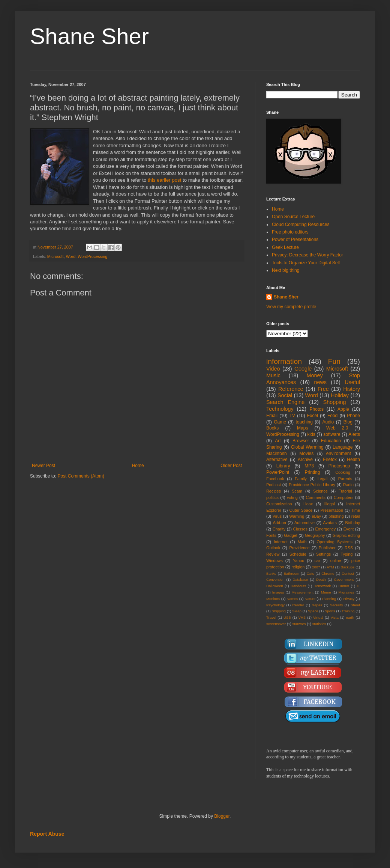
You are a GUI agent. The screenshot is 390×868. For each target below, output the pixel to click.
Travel (271, 617)
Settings (323, 554)
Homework (322, 586)
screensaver (276, 624)
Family (301, 479)
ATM (330, 567)
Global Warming (307, 447)
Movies (306, 454)
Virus (277, 516)
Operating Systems (334, 542)
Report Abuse (47, 834)
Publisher (327, 548)
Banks (271, 573)
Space (313, 611)
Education (331, 441)
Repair (317, 605)
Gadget (290, 535)
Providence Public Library (312, 485)
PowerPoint (278, 472)
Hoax (308, 504)
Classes (300, 529)
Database (300, 579)
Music (273, 375)
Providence (299, 548)
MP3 (309, 466)
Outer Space (301, 510)
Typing (346, 554)
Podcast (274, 485)
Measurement (302, 592)
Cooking (343, 472)
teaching (304, 422)
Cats (310, 573)
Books (272, 428)
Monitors (273, 599)
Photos (317, 409)
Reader (298, 605)
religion (298, 567)
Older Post (231, 466)
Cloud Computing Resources (301, 225)
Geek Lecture (285, 247)
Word (71, 256)
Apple (343, 409)
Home (138, 466)
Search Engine (285, 402)
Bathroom (291, 573)
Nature (310, 599)
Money (314, 375)
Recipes (274, 491)
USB (287, 617)
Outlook (273, 548)
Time (355, 510)
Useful (352, 382)
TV (292, 416)
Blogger (222, 816)
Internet (281, 542)
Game (280, 422)
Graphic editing (346, 535)
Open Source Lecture (293, 217)
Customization (279, 504)
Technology (280, 409)
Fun (334, 361)
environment (339, 454)
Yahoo (298, 561)
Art (278, 441)
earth (350, 617)
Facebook (275, 479)
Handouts (298, 586)
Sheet (355, 605)
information (284, 361)
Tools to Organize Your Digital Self (306, 263)
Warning (297, 516)
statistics (319, 624)
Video (273, 369)
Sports (330, 611)
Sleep (297, 611)
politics (272, 497)
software (332, 434)
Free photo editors (290, 232)
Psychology (275, 605)
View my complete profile (291, 307)
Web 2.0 (337, 428)
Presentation (332, 510)
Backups (348, 567)
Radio (348, 485)
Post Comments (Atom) (81, 476)
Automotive (304, 523)
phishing (336, 516)
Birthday (352, 523)
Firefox (330, 460)
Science (320, 491)
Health (353, 460)
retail (356, 516)
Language (343, 447)
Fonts (271, 535)
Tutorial (345, 491)
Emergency (326, 529)
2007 (316, 567)
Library (283, 466)
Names (292, 599)
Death (321, 579)
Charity (279, 529)
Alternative (277, 460)
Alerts (354, 434)
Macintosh (277, 454)
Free (323, 389)
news (320, 382)
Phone (353, 416)
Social (285, 395)
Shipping (279, 611)
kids (311, 434)
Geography (315, 535)
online (336, 561)
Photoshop (339, 466)
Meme (326, 592)
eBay (316, 516)
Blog (348, 422)
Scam (297, 491)
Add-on (280, 523)
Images (278, 592)
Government (344, 579)
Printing (312, 472)
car (317, 561)
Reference (291, 389)
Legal (322, 479)
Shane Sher (89, 36)
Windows (274, 561)
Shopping (335, 402)
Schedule (298, 554)
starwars (299, 624)
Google (303, 369)
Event (349, 529)
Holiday (340, 395)
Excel (313, 416)
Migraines (346, 592)
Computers (344, 497)
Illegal (330, 504)
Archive (305, 460)
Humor (344, 586)
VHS (302, 617)
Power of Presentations (295, 240)
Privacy (349, 599)
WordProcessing (92, 256)
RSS (349, 548)
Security (337, 605)
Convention (275, 579)
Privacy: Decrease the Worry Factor (307, 255)
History (352, 389)
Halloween (275, 586)
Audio (328, 422)
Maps (302, 428)
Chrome (328, 573)
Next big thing (286, 270)
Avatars (330, 523)
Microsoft (55, 256)
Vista (335, 617)
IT (358, 586)
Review (273, 554)
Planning (329, 599)
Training (348, 611)
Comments (316, 497)
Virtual (318, 617)
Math (302, 542)
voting (292, 497)
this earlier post (164, 180)
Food (332, 416)
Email (272, 416)
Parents (345, 479)
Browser (301, 441)
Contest (348, 573)
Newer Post (43, 466)
